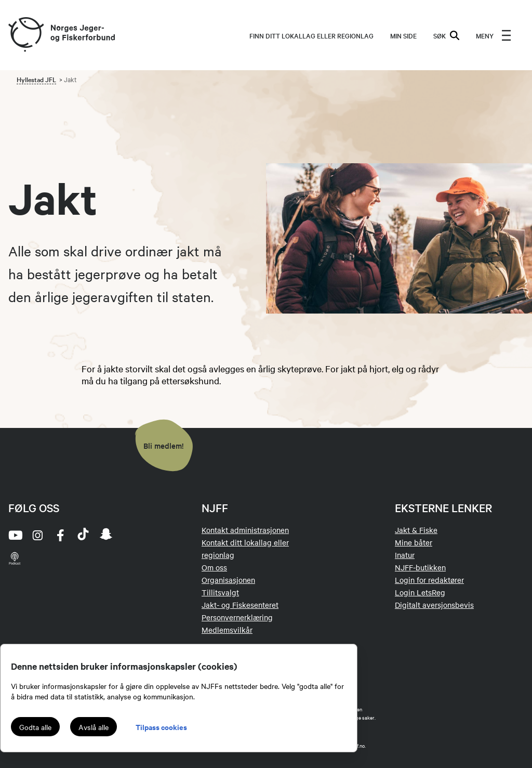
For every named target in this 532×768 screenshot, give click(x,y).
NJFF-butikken (420, 567)
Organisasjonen (228, 580)
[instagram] (37, 535)
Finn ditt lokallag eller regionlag (311, 35)
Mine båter (414, 542)
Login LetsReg (420, 592)
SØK (446, 35)
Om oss (214, 567)
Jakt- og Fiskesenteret (240, 605)
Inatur (405, 555)
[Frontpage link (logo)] (25, 35)
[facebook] (60, 535)
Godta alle (35, 727)
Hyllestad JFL (36, 79)
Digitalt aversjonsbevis (434, 605)
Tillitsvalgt (220, 592)
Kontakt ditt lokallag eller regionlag (245, 549)
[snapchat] (106, 535)
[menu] (494, 35)
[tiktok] (83, 535)
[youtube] (15, 535)
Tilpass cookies (161, 727)
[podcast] (15, 558)
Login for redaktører (429, 580)
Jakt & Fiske (416, 530)
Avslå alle (94, 727)
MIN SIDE (403, 35)
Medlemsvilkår (227, 630)
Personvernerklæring (237, 617)
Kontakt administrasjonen (245, 530)
